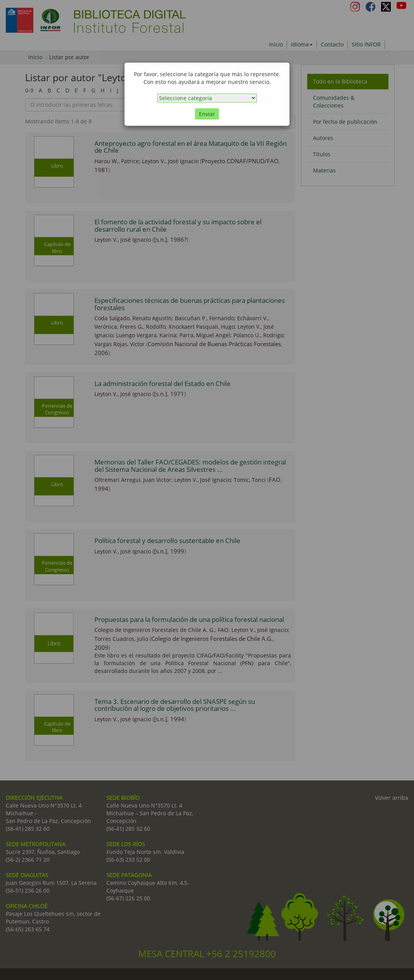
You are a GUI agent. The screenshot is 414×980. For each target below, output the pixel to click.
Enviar (207, 114)
